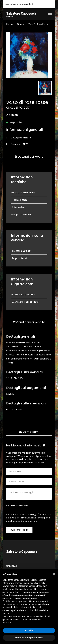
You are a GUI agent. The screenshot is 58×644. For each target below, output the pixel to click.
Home (9, 24)
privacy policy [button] (9, 586)
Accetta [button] (29, 630)
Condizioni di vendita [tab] (29, 322)
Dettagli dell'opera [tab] (29, 157)
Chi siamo (12, 566)
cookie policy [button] (31, 598)
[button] (54, 574)
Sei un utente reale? (17, 506)
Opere (20, 24)
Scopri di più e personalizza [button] (29, 638)
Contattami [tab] (29, 432)
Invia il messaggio (19, 530)
